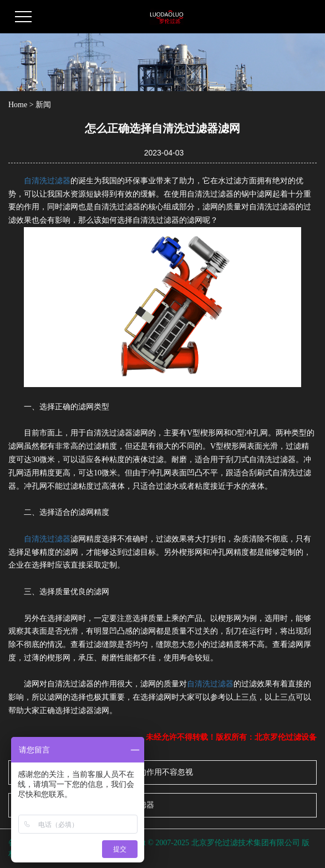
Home (18, 105)
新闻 (43, 105)
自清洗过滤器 (47, 181)
